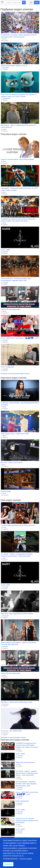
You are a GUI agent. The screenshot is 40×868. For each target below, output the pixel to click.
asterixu (5, 129)
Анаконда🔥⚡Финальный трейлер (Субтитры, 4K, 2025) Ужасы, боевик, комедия (19, 189)
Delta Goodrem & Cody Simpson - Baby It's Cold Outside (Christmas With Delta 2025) (18, 644)
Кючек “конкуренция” (8, 367)
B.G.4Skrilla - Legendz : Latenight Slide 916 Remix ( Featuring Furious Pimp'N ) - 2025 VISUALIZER (17, 555)
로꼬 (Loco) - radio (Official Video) (11, 731)
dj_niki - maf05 (20, 810)
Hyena (4, 192)
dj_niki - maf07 (5, 585)
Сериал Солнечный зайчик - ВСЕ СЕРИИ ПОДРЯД (17, 159)
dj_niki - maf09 (5, 250)
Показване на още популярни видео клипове (15, 374)
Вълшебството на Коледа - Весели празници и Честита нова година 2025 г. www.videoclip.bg (19, 36)
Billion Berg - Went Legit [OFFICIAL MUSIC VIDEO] (17, 614)
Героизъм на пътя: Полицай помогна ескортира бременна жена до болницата (27, 820)
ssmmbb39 (5, 587)
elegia (4, 558)
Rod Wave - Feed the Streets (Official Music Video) (17, 702)
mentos (4, 39)
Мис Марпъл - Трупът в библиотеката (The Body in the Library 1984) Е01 (18, 126)
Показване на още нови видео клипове (13, 737)
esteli (19, 824)
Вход (37, 2)
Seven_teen (6, 616)
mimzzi (4, 161)
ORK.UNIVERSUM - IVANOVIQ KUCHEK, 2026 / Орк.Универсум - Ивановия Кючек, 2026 (16, 279)
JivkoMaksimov (6, 98)
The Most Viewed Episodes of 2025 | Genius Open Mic (18, 525)
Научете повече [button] (26, 859)
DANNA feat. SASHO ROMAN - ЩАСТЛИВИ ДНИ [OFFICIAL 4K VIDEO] (20, 404)
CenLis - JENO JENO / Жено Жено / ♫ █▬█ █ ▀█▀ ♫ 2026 (20, 338)
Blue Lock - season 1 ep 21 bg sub (12, 462)
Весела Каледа (6, 491)
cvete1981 (5, 252)
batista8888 (5, 68)
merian (4, 493)
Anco (4, 465)
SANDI (4, 407)
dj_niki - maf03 (20, 829)
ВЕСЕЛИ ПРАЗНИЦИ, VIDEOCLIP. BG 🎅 (14, 66)
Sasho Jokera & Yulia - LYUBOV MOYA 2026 (15, 434)
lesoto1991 (5, 647)
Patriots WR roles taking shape (10, 309)
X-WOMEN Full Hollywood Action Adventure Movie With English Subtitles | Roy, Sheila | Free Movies (18, 220)
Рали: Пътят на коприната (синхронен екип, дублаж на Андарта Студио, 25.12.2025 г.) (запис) (19, 95)
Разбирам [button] (8, 864)
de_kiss (4, 527)
